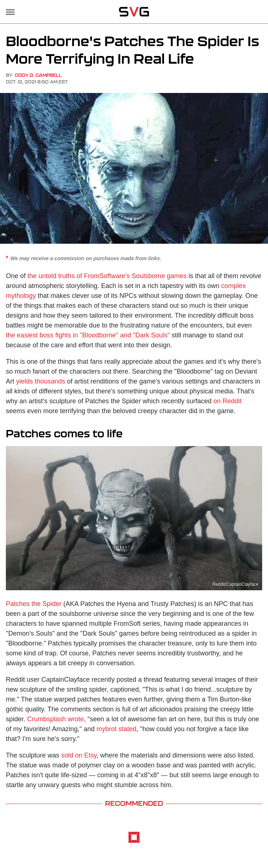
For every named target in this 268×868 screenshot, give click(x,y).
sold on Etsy (79, 755)
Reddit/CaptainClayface (235, 584)
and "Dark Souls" (145, 335)
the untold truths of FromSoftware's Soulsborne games (107, 276)
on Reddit (228, 401)
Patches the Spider (34, 604)
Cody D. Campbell (38, 75)
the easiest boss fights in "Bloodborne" (62, 335)
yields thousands (41, 381)
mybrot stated (117, 729)
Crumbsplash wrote (55, 719)
